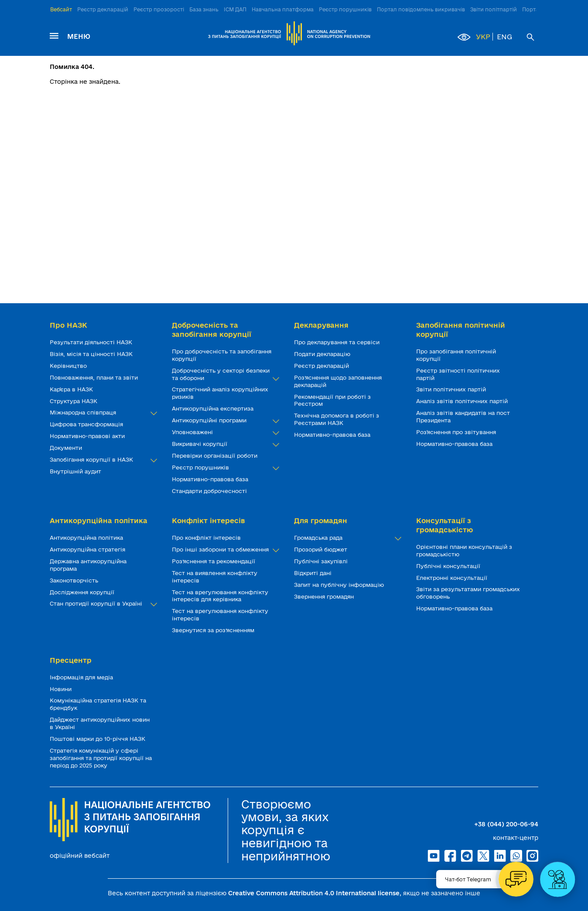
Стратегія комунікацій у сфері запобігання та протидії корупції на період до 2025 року (101, 758)
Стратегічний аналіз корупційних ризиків (220, 393)
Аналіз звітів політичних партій (463, 401)
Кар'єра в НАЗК (72, 389)
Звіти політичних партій (452, 389)
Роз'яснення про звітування (457, 432)
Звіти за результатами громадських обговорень (468, 593)
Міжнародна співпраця (102, 413)
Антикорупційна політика (87, 538)
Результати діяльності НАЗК (92, 342)
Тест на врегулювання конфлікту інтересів (220, 615)
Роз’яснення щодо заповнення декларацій (338, 381)
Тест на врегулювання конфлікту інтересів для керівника (220, 596)
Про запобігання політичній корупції (456, 355)
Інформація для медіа (82, 677)
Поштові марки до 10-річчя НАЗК (98, 739)
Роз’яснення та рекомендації (214, 561)
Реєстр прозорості (159, 9)
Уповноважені (224, 432)
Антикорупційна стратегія (88, 549)
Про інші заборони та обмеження (224, 550)
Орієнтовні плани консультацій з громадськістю (464, 550)
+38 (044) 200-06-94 (506, 824)
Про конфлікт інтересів (207, 538)
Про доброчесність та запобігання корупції (222, 355)
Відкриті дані (314, 573)
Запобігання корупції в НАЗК (102, 460)
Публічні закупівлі (322, 561)
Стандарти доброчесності (210, 491)
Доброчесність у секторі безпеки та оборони (224, 374)
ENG (504, 37)
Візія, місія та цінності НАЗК (92, 354)
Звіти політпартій (494, 9)
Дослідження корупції (83, 592)
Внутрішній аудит (76, 471)
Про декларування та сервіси (338, 342)
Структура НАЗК (74, 401)
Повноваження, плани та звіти (95, 377)
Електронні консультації (453, 578)
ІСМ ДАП (235, 9)
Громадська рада (346, 538)
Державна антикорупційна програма (88, 565)
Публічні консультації (449, 566)
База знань (204, 9)
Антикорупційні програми (224, 420)
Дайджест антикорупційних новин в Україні (100, 723)
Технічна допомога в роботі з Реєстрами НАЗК (337, 419)
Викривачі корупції (224, 444)
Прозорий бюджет (321, 549)
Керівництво (69, 366)
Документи (67, 448)
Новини (62, 689)
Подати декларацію (323, 354)
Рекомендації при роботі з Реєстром (332, 400)
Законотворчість (75, 580)
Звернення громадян (325, 596)
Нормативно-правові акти (88, 436)
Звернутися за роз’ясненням (214, 630)
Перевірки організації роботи (215, 455)
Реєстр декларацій (103, 9)
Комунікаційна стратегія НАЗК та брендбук (98, 704)
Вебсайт (61, 9)
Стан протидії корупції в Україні (102, 604)
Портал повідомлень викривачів (421, 9)
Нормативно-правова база (211, 479)
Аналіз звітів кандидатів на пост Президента (463, 416)
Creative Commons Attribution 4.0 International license (314, 893)
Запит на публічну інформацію (340, 585)
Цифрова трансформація (87, 424)
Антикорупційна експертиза (214, 408)
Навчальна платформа (283, 9)
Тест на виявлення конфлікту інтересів (215, 577)
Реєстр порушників (345, 9)
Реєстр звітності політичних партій (458, 374)
